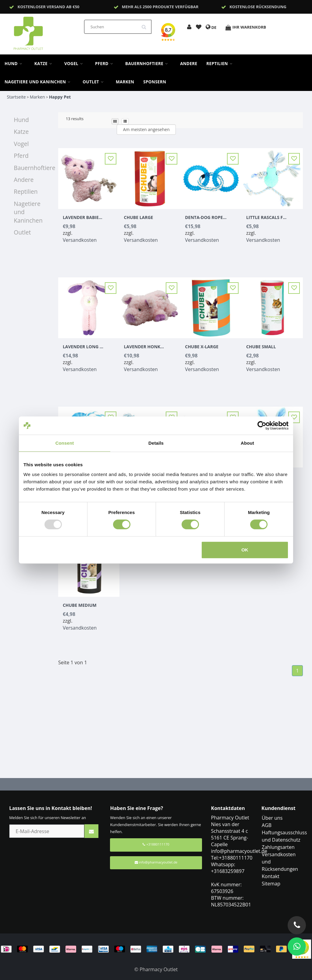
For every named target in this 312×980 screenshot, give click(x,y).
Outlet (95, 82)
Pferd (106, 64)
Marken (125, 82)
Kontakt (271, 876)
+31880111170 (156, 844)
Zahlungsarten (278, 847)
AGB (267, 825)
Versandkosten (80, 240)
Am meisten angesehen (146, 129)
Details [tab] (156, 443)
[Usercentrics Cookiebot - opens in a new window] (262, 426)
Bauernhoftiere (148, 64)
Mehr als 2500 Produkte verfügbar (160, 7)
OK (245, 550)
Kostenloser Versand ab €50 (49, 7)
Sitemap (271, 884)
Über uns (272, 818)
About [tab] (247, 443)
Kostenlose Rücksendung (258, 7)
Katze (45, 64)
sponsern (155, 82)
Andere (189, 64)
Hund (15, 64)
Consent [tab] (65, 443)
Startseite (16, 97)
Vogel (75, 64)
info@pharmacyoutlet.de (156, 862)
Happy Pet (60, 97)
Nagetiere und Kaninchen (39, 82)
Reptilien (221, 64)
